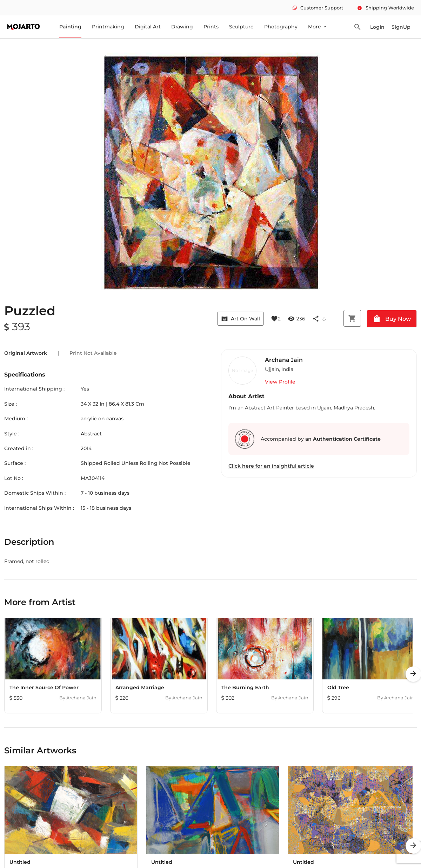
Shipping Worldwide (386, 8)
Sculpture (241, 27)
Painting (70, 27)
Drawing (182, 27)
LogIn (377, 27)
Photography (281, 27)
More (318, 27)
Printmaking (108, 27)
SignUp (401, 27)
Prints (211, 27)
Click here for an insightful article (271, 466)
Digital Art (148, 27)
